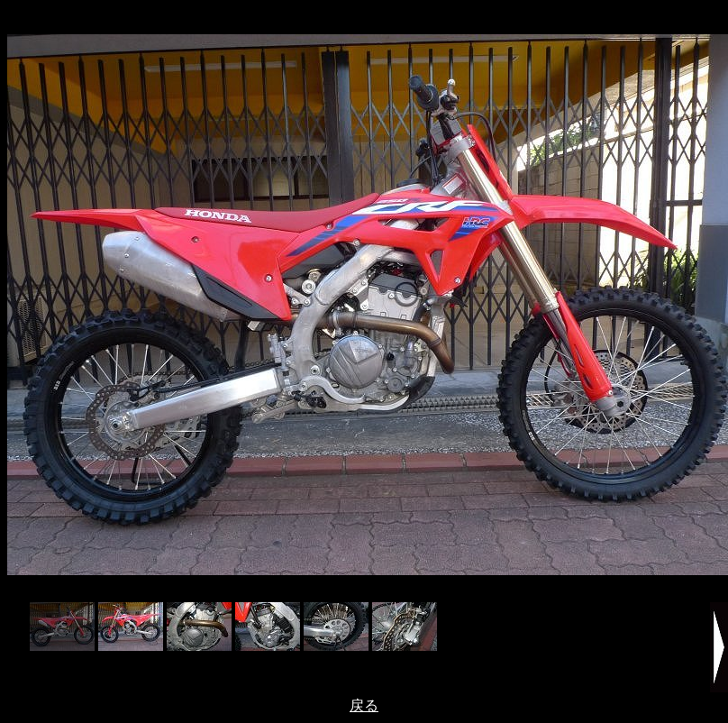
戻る (364, 705)
